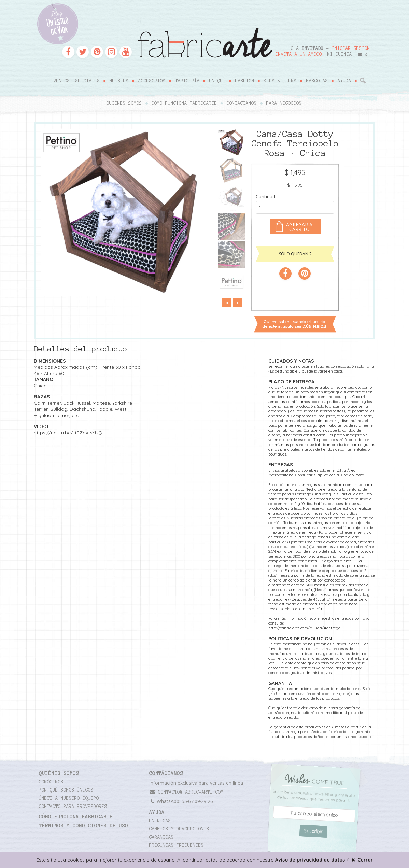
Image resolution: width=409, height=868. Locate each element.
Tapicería (187, 81)
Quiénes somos (124, 103)
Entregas (160, 821)
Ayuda (344, 81)
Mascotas (317, 81)
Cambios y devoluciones (179, 829)
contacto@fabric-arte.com (186, 792)
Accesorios (152, 81)
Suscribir (313, 831)
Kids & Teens (280, 81)
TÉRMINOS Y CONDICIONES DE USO (83, 826)
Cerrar (361, 860)
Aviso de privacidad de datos (310, 860)
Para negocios (284, 103)
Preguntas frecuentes (177, 845)
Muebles (119, 81)
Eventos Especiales (75, 81)
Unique (217, 81)
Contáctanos (242, 103)
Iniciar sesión (351, 48)
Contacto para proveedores (73, 807)
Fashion (245, 81)
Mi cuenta (340, 54)
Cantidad (265, 197)
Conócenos (51, 782)
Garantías (161, 837)
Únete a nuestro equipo (69, 798)
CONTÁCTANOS (166, 773)
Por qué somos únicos (66, 790)
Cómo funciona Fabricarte (184, 103)
